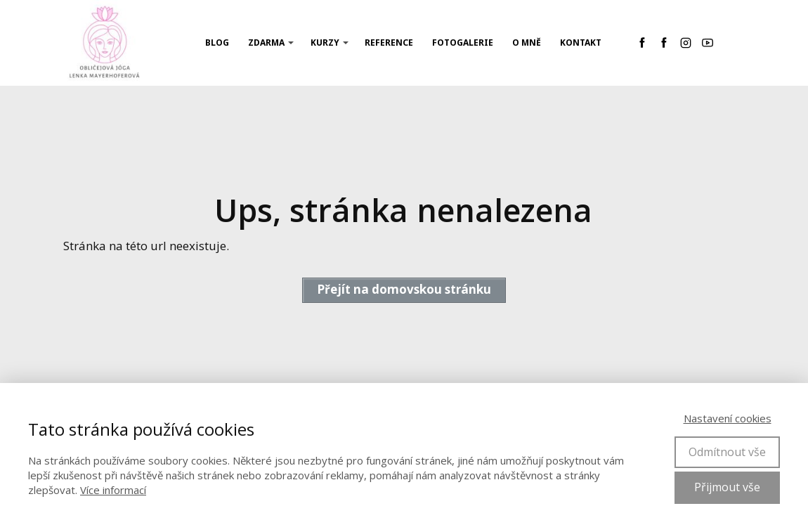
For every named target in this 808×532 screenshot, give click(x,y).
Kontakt (581, 43)
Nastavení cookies (728, 418)
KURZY (325, 43)
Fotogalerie (463, 43)
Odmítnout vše (727, 452)
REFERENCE (389, 43)
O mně (527, 43)
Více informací (113, 490)
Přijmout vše (727, 487)
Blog (217, 43)
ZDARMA (266, 43)
